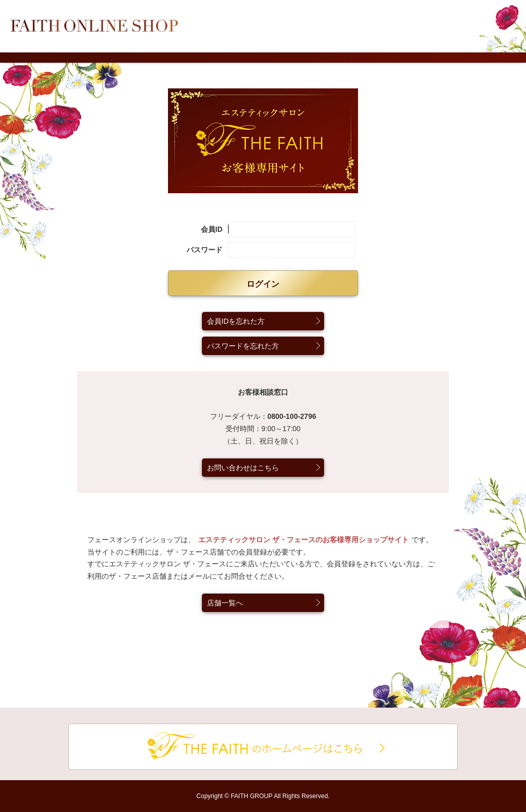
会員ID (212, 229)
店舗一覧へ (225, 603)
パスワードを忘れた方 (243, 346)
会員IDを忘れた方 (236, 321)
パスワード (204, 250)
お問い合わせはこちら (243, 468)
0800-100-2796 (292, 416)
